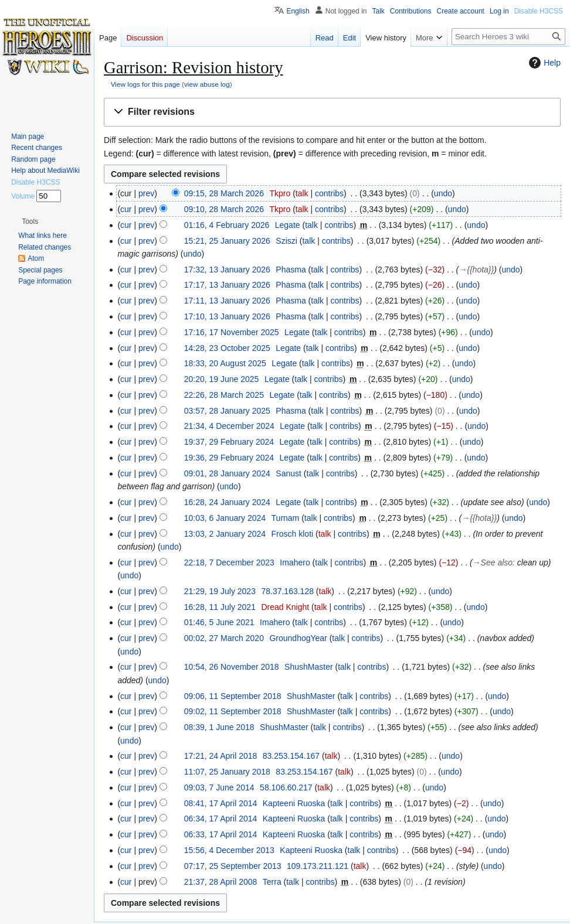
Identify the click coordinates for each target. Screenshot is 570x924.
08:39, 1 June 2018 (219, 727)
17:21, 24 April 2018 (221, 756)
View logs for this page (145, 84)
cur (126, 209)
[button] (332, 112)
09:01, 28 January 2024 (227, 473)
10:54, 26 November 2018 (232, 667)
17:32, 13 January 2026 (227, 270)
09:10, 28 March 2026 (224, 209)
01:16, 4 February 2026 (227, 225)
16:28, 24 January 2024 (227, 502)
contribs (329, 193)
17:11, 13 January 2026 (227, 301)
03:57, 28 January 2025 (227, 411)
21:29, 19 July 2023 (220, 591)
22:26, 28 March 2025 (224, 395)
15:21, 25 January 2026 (227, 241)
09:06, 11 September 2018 (233, 696)
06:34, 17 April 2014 (221, 819)
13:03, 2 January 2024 (225, 534)
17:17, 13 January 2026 (227, 285)
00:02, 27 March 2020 (224, 638)
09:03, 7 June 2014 (219, 787)
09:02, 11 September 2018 (233, 711)
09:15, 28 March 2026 (224, 193)
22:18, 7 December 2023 (229, 562)
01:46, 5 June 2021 (219, 622)
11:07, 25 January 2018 (227, 772)
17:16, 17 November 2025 (232, 332)
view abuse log (207, 84)
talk (302, 193)
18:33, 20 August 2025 (225, 363)
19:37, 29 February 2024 (229, 442)
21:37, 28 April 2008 (221, 882)
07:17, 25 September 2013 (233, 866)
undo (443, 193)
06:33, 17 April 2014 (221, 834)
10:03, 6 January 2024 (225, 518)
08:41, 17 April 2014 (221, 803)
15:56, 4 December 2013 (229, 850)
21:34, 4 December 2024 (229, 426)
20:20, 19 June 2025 (222, 379)
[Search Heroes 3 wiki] (508, 37)
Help (543, 63)
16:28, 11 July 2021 (220, 607)
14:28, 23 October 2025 (227, 348)
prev (146, 193)
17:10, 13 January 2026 (227, 316)
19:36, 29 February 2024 (229, 458)
